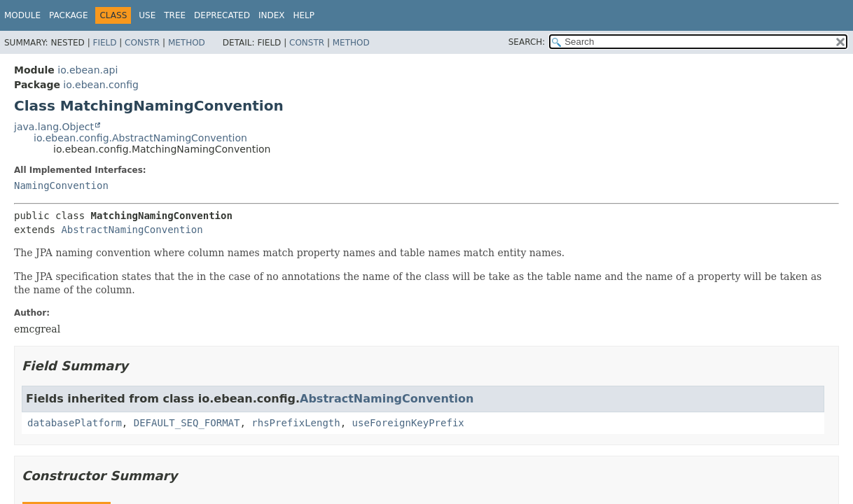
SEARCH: (527, 42)
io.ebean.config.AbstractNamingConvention (140, 138)
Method (187, 43)
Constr (142, 43)
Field (104, 43)
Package (68, 15)
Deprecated (222, 15)
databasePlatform (75, 423)
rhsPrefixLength (296, 423)
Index (272, 15)
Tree (175, 15)
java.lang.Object (54, 127)
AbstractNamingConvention (132, 230)
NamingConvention (61, 185)
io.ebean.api (88, 70)
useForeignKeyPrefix (408, 423)
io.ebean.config (101, 85)
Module (22, 15)
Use (147, 15)
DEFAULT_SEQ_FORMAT (187, 423)
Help (304, 15)
